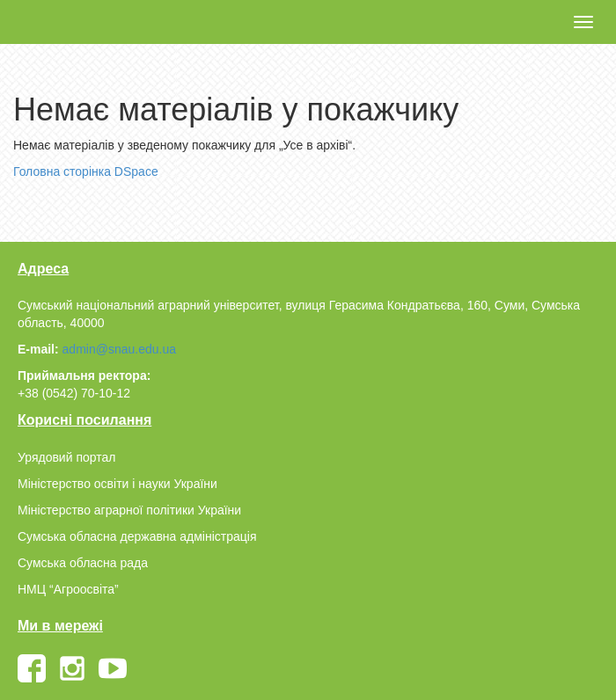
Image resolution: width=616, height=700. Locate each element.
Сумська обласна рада (83, 563)
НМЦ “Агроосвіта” (68, 589)
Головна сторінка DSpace (86, 171)
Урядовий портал (66, 457)
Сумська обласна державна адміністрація (137, 536)
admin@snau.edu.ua (119, 349)
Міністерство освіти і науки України (117, 484)
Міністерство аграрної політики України (129, 510)
